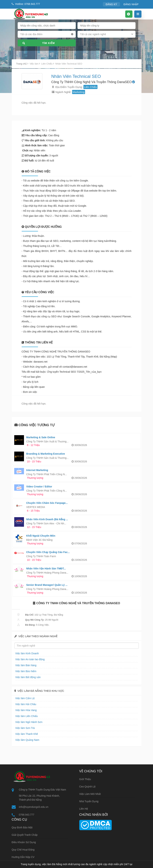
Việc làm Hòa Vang (25, 710)
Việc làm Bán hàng (25, 665)
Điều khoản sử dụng (24, 843)
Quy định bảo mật (22, 828)
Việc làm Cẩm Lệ (24, 698)
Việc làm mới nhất (90, 794)
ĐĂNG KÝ (113, 4)
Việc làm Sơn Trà (24, 728)
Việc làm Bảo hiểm (25, 671)
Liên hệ (84, 809)
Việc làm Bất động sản (27, 677)
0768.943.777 (27, 815)
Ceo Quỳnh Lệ (87, 787)
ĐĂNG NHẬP (132, 4)
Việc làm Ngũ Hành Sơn (28, 722)
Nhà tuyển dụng (89, 801)
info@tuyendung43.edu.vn (34, 807)
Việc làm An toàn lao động (29, 659)
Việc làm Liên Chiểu (26, 716)
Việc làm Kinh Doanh (26, 653)
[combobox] (47, 35)
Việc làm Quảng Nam (26, 740)
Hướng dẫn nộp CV (23, 857)
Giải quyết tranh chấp (25, 835)
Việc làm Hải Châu (25, 704)
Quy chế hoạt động (23, 850)
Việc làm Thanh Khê (26, 734)
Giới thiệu (85, 779)
